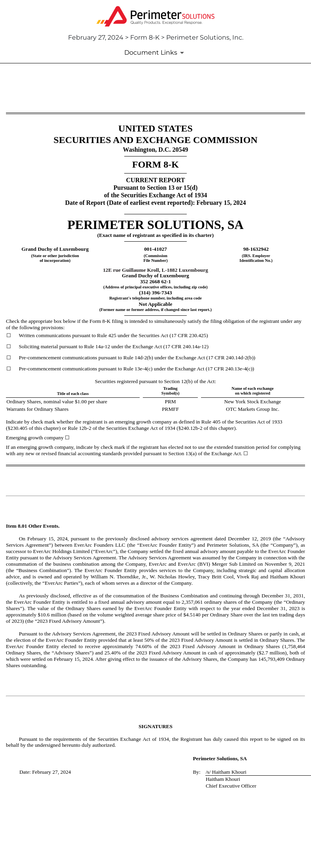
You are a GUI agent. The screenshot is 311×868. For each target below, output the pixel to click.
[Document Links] (155, 53)
